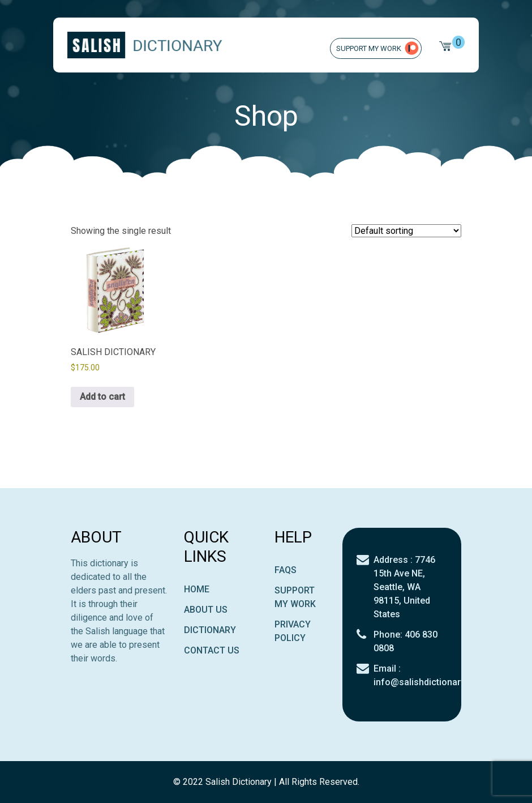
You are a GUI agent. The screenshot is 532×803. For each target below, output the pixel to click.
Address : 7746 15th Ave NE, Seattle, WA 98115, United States (404, 587)
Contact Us (212, 650)
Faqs (286, 570)
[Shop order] (406, 231)
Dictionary (210, 630)
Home (197, 589)
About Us (206, 610)
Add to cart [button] (102, 397)
